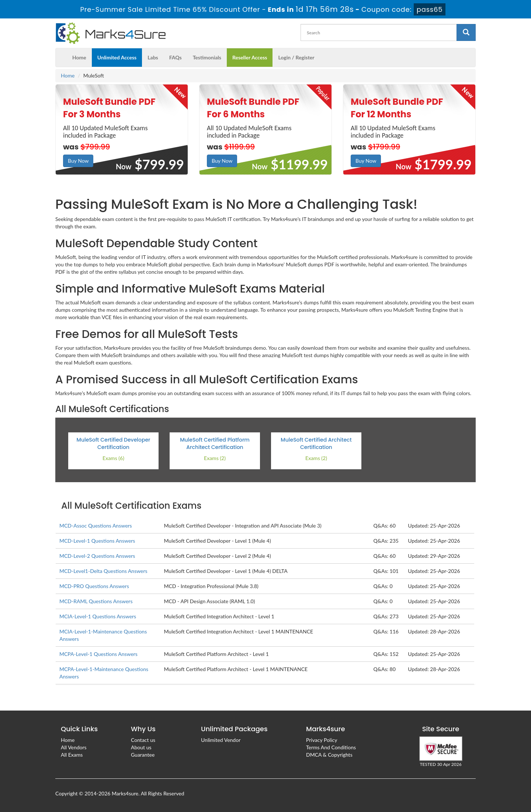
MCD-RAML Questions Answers (96, 601)
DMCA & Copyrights (329, 755)
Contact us (143, 740)
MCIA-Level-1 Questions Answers (98, 616)
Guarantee (143, 755)
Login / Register (296, 57)
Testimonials (207, 57)
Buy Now (78, 161)
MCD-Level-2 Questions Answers (97, 556)
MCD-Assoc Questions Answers (96, 526)
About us (141, 747)
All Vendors (74, 747)
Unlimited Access (117, 57)
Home (79, 57)
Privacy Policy (322, 740)
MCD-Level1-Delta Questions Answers (103, 571)
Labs (153, 57)
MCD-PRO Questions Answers (94, 586)
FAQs (176, 57)
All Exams (72, 755)
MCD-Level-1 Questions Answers (97, 541)
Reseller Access (250, 57)
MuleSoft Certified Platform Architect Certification (215, 443)
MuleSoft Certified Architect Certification (316, 443)
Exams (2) (215, 458)
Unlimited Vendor (221, 740)
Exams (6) (113, 458)
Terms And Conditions (331, 747)
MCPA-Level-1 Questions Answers (98, 654)
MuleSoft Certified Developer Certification (114, 443)
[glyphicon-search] (466, 32)
